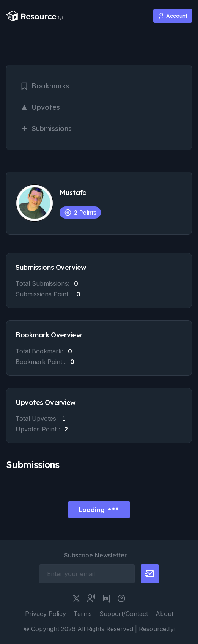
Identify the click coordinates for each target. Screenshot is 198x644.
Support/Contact (124, 614)
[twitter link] (76, 598)
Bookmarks (45, 86)
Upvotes (40, 107)
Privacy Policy (46, 614)
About (164, 614)
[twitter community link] (91, 598)
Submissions (46, 128)
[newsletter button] (150, 574)
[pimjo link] (121, 598)
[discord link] (106, 598)
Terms (83, 614)
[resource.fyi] (35, 16)
